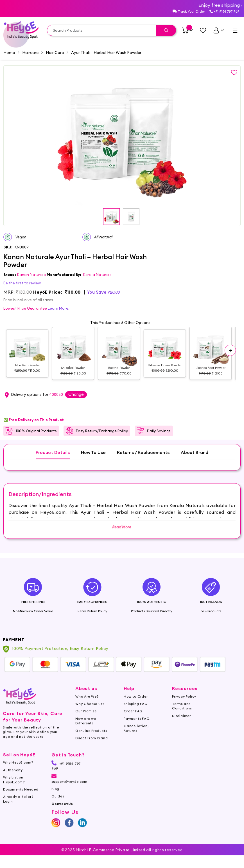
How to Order (136, 706)
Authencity (13, 779)
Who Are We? (87, 706)
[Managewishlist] (203, 30)
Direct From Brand (92, 747)
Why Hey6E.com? (18, 772)
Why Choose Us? (90, 713)
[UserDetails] (219, 30)
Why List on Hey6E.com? (14, 789)
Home (9, 52)
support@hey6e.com (69, 788)
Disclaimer (181, 725)
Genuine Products (91, 740)
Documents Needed (21, 799)
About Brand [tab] (195, 462)
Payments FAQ (137, 728)
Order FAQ (133, 720)
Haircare (30, 52)
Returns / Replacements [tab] (143, 462)
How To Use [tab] (93, 462)
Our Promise (86, 720)
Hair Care (55, 52)
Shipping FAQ (136, 713)
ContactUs (62, 813)
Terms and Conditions (182, 715)
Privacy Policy (184, 706)
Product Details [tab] (53, 462)
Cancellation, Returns (136, 738)
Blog (55, 798)
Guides (58, 806)
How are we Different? (86, 730)
